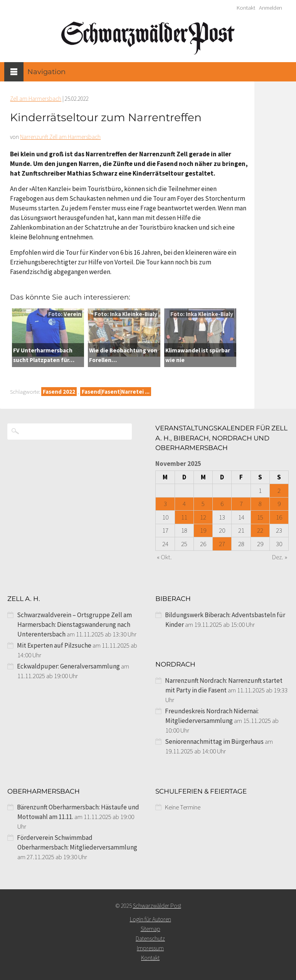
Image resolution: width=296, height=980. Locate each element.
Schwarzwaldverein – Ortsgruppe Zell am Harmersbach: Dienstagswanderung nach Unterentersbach (74, 625)
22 (260, 530)
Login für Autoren (151, 919)
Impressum (150, 948)
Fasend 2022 (59, 392)
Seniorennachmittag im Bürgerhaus (214, 741)
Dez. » (280, 557)
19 (203, 530)
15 (260, 517)
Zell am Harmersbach (36, 99)
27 (222, 544)
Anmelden (271, 8)
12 (203, 517)
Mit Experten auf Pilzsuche (54, 645)
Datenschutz (150, 939)
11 (184, 517)
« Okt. (164, 557)
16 (279, 517)
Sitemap (151, 929)
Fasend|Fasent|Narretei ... (116, 392)
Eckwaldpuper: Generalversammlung (68, 666)
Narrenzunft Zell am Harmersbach (60, 137)
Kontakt (246, 8)
